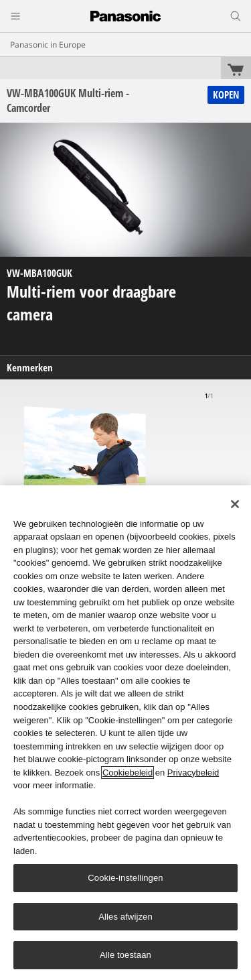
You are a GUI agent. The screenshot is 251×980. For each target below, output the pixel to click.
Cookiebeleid (128, 773)
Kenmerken (30, 368)
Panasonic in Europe (48, 45)
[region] (125, 733)
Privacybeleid (193, 773)
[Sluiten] (235, 504)
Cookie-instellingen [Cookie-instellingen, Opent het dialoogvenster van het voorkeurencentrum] (125, 878)
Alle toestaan (125, 955)
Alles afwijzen (125, 917)
